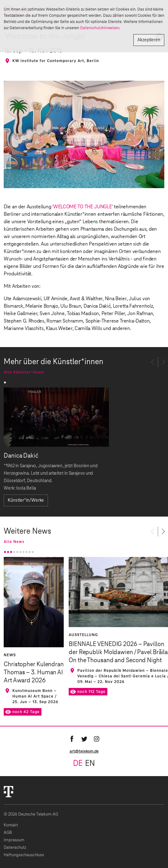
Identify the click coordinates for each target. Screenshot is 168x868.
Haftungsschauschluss (24, 855)
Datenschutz (15, 848)
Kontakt (11, 825)
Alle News (14, 542)
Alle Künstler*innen (24, 372)
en (90, 764)
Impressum (14, 840)
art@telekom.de (84, 751)
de (78, 764)
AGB (8, 833)
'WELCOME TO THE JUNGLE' (82, 207)
